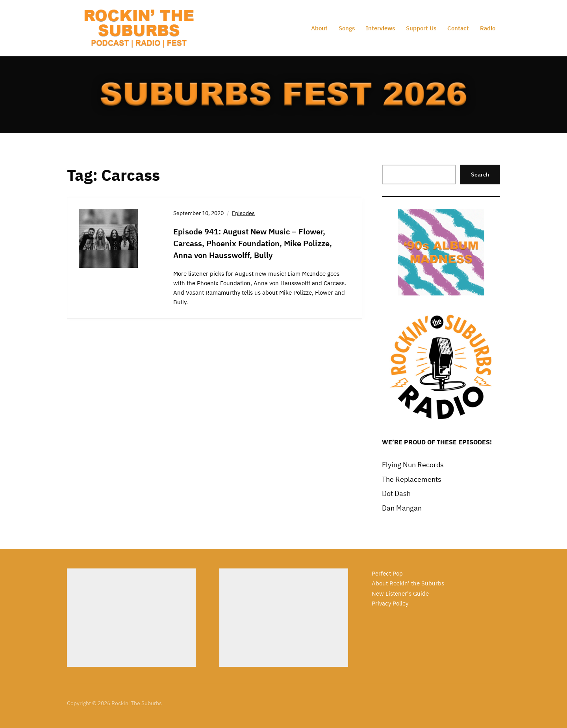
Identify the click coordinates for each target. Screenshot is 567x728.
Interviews (380, 28)
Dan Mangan (402, 508)
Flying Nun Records (413, 465)
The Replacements (412, 479)
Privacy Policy (390, 603)
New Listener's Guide (400, 593)
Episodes (243, 213)
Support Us (421, 28)
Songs (347, 28)
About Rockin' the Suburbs (408, 583)
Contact (458, 28)
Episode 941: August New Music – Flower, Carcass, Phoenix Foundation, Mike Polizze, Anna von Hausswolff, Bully (253, 243)
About (319, 28)
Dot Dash (396, 493)
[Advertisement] (131, 618)
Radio (488, 28)
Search (480, 175)
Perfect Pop (387, 573)
